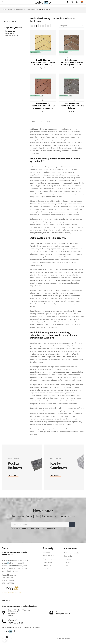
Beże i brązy (11, 31)
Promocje (47, 579)
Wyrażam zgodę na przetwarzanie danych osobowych (33, 528)
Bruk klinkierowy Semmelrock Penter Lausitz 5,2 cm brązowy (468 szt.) (72, 62)
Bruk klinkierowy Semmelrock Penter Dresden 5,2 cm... (72, 106)
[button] (76, 476)
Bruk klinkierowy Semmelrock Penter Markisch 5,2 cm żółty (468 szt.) (43, 62)
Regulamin (68, 592)
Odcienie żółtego (12, 36)
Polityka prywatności (71, 588)
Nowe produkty (49, 582)
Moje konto (47, 592)
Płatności (67, 595)
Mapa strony (48, 588)
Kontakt (46, 595)
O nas (66, 601)
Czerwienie (10, 33)
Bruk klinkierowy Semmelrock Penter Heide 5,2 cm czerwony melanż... (43, 106)
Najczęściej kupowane (52, 585)
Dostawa (67, 598)
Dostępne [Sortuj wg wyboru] (72, 25)
